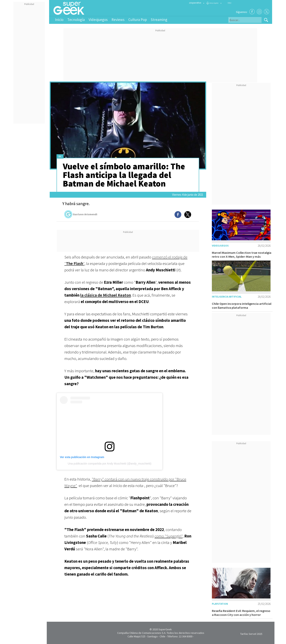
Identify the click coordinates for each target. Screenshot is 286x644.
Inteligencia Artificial (227, 297)
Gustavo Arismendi (81, 214)
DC (60, 157)
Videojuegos (98, 20)
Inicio (59, 20)
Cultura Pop (138, 20)
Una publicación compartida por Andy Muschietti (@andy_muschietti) (109, 464)
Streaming (159, 20)
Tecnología (76, 20)
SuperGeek (165, 629)
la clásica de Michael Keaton (106, 295)
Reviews (118, 20)
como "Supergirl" (169, 536)
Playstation (220, 604)
